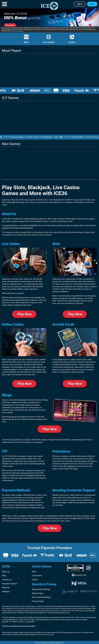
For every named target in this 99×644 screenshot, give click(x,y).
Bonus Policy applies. (18, 31)
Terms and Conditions (41, 597)
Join (92, 4)
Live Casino (49, 39)
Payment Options (10, 584)
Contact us (7, 580)
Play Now (24, 314)
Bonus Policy (37, 593)
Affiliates (6, 592)
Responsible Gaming (41, 589)
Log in (80, 4)
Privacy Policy (38, 601)
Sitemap (6, 588)
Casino (72, 39)
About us (6, 572)
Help (4, 576)
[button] (4, 4)
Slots (26, 39)
